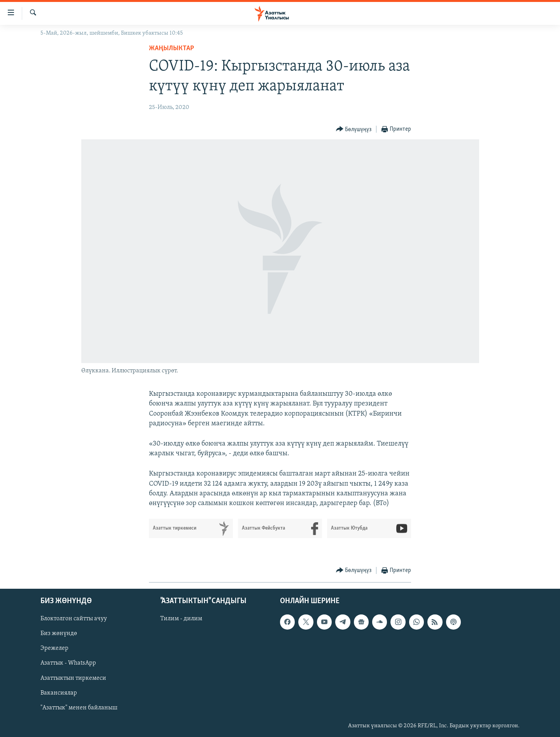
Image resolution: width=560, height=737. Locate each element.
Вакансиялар (59, 693)
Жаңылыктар (171, 48)
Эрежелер (54, 649)
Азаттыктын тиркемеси (73, 678)
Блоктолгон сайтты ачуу (74, 619)
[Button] (354, 129)
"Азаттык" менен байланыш (79, 708)
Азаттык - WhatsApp (68, 663)
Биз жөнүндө (59, 634)
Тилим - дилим (181, 619)
